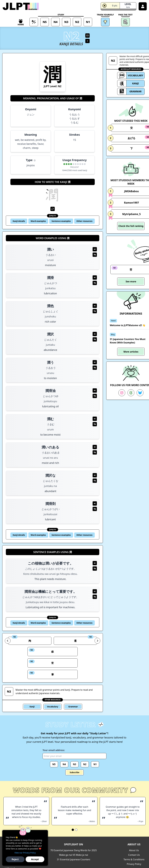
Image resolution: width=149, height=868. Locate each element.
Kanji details (19, 221)
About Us (134, 850)
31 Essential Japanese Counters (74, 859)
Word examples (38, 221)
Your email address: (54, 750)
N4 (64, 764)
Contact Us (134, 855)
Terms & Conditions (134, 859)
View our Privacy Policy (25, 853)
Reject (15, 859)
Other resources (84, 221)
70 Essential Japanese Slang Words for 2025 (74, 850)
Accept (35, 859)
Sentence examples (61, 221)
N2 (85, 764)
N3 (74, 764)
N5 (54, 764)
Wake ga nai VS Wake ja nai (74, 855)
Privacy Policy (134, 864)
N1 (95, 764)
